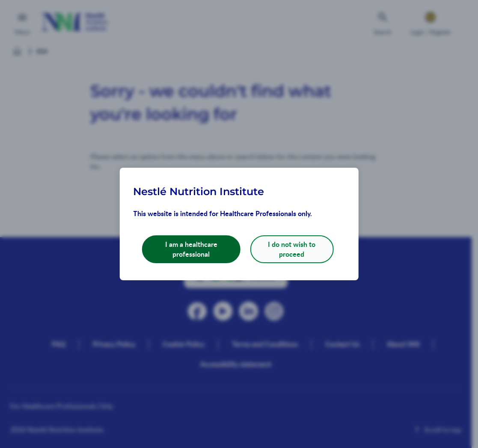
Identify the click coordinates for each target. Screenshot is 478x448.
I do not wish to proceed (292, 249)
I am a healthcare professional (191, 249)
